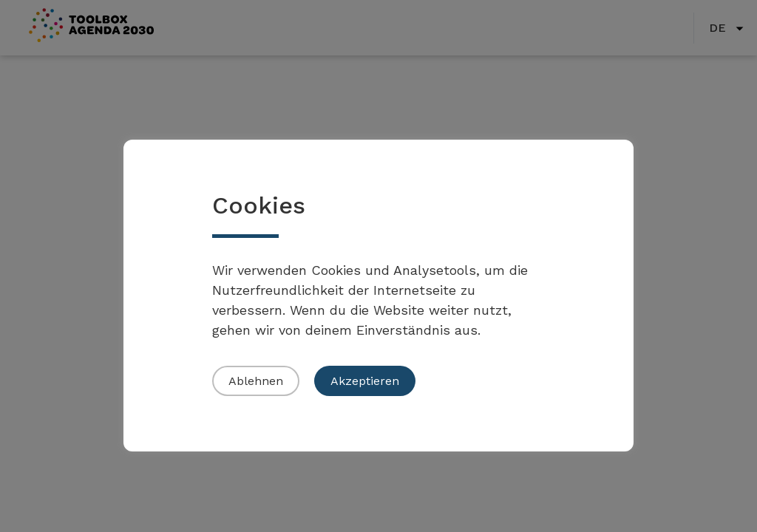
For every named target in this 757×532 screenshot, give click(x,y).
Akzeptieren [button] (365, 381)
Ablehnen (256, 381)
